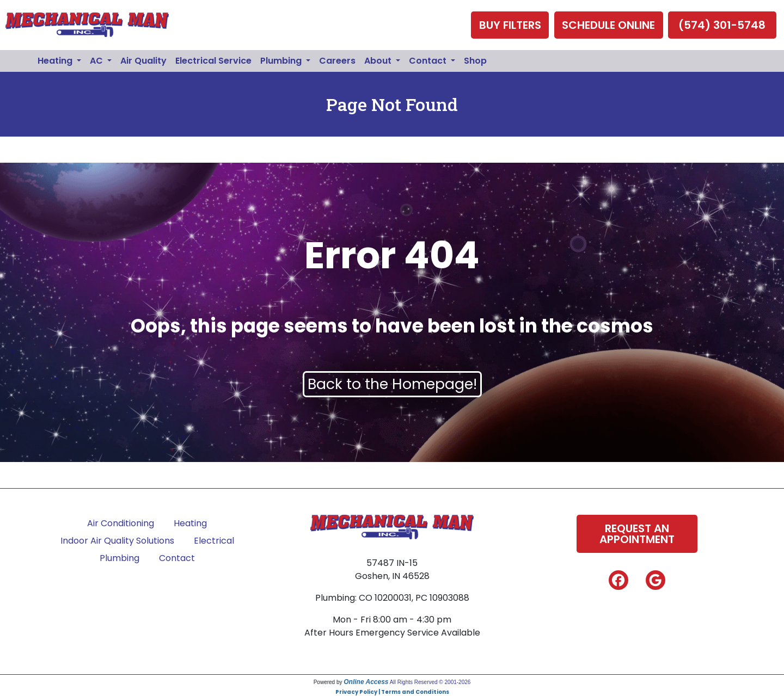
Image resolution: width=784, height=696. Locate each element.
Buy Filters (510, 25)
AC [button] (97, 61)
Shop (475, 61)
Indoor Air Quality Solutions (117, 541)
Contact (177, 558)
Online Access (366, 682)
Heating (190, 523)
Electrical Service (213, 61)
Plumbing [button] (282, 61)
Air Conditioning (121, 523)
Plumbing (120, 558)
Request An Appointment (637, 534)
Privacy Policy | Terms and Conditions (392, 692)
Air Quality (143, 61)
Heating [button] (56, 61)
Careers (337, 61)
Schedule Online (608, 25)
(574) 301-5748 (722, 25)
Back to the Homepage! (392, 384)
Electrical (214, 541)
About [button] (379, 61)
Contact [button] (429, 61)
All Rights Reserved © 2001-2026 (430, 682)
